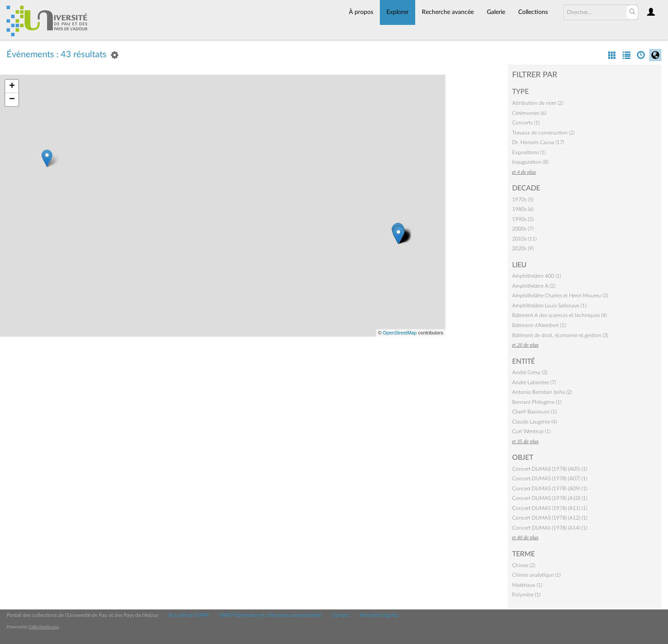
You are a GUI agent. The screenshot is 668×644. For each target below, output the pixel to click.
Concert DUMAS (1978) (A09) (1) (550, 489)
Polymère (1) (526, 595)
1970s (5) (523, 200)
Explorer (398, 12)
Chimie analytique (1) (536, 575)
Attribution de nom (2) (538, 103)
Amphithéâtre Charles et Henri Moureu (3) (560, 296)
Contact (341, 615)
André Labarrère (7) (534, 382)
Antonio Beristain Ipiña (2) (542, 392)
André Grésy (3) (530, 372)
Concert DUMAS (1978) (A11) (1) (550, 508)
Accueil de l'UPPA (189, 615)
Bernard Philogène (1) (537, 402)
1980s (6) (523, 209)
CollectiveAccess (44, 627)
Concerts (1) (526, 123)
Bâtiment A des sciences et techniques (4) (560, 315)
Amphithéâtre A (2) (534, 286)
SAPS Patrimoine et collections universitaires (270, 615)
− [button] (12, 100)
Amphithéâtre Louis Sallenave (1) (549, 306)
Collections (533, 12)
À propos (361, 12)
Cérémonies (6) (529, 113)
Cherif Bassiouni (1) (534, 412)
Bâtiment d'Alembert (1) (539, 325)
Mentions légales (379, 615)
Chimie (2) (524, 565)
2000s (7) (523, 229)
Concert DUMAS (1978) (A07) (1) (550, 479)
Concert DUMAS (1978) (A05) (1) (550, 469)
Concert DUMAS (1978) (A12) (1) (550, 518)
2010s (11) (524, 239)
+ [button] (12, 86)
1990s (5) (523, 219)
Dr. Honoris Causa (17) (538, 142)
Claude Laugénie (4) (535, 422)
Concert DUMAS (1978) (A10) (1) (550, 498)
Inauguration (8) (530, 162)
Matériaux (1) (527, 585)
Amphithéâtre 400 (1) (537, 276)
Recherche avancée (448, 12)
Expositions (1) (529, 152)
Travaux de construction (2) (543, 133)
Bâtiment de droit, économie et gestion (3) (560, 335)
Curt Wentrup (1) (531, 431)
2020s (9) (523, 248)
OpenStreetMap (400, 333)
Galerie (496, 12)
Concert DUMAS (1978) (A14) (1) (550, 528)
